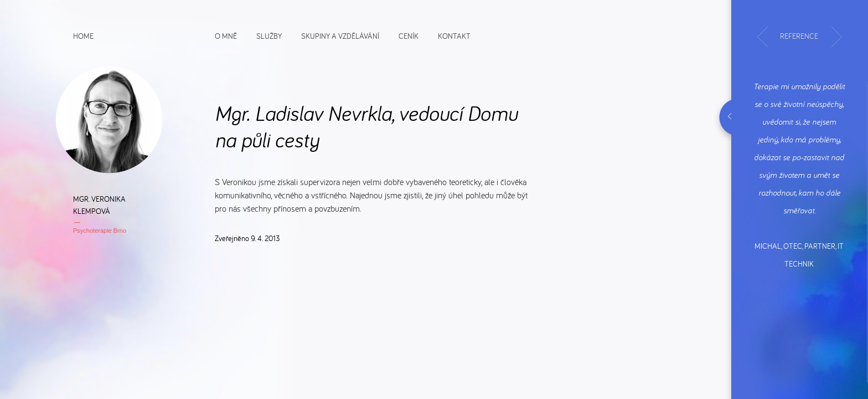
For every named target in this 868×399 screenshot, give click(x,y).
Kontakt (454, 35)
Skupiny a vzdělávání (340, 35)
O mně (226, 35)
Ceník (409, 35)
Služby (269, 35)
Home (83, 35)
